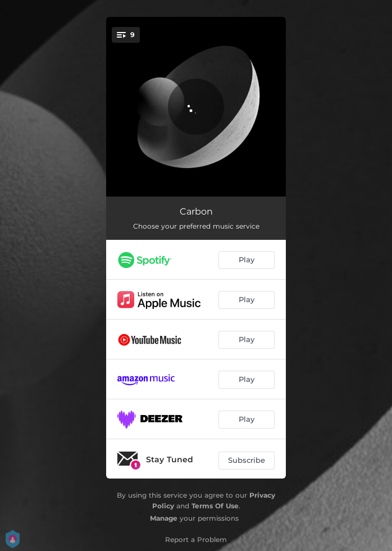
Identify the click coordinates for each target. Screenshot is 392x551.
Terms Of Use (215, 506)
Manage (164, 518)
